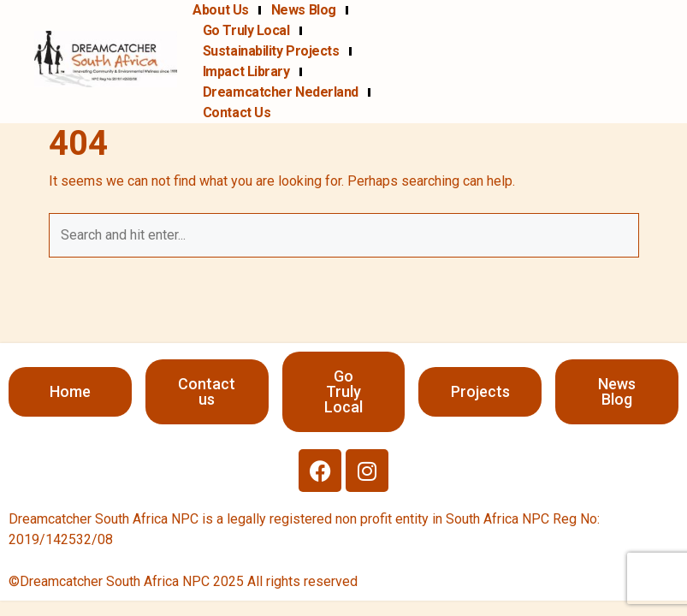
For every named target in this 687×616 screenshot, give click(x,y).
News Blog (304, 10)
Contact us (237, 113)
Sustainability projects (271, 51)
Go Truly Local (246, 30)
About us (220, 10)
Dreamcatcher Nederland (281, 92)
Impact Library (246, 71)
